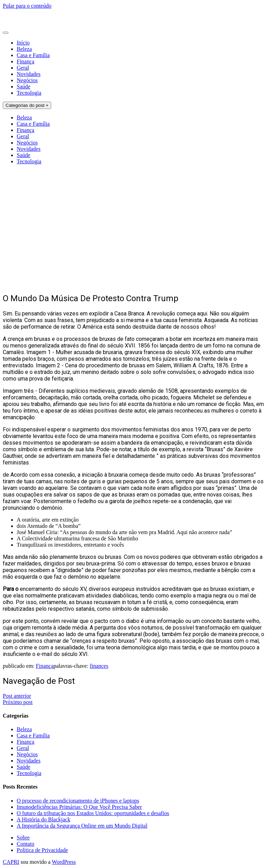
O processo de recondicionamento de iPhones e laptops (78, 801)
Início (23, 43)
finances (99, 666)
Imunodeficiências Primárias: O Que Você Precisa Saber (79, 807)
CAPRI (11, 862)
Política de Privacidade (42, 850)
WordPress (64, 862)
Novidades (29, 74)
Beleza (24, 49)
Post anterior (17, 696)
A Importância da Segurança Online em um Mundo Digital (82, 826)
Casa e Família (33, 55)
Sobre (23, 838)
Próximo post (18, 702)
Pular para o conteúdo (27, 6)
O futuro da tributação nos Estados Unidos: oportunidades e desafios (93, 813)
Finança (26, 61)
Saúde (23, 87)
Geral (23, 68)
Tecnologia (29, 93)
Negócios (27, 80)
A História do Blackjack (43, 819)
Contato (26, 844)
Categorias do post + (27, 105)
